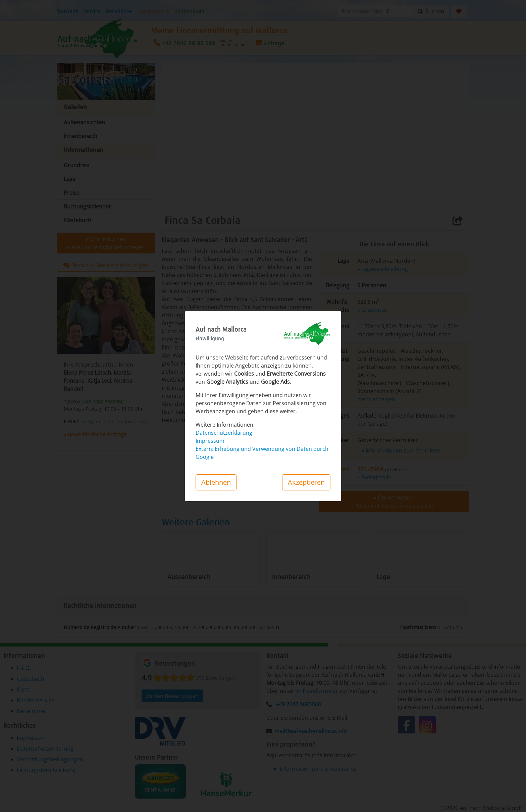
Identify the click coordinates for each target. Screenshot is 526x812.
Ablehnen (216, 482)
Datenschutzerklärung (224, 433)
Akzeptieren (306, 482)
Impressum (210, 441)
